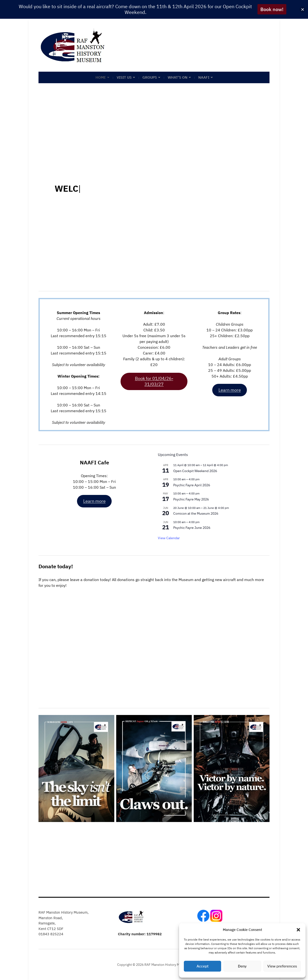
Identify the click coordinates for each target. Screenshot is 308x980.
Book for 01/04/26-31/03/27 (154, 381)
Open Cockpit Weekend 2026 (195, 471)
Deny (242, 966)
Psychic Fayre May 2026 (191, 499)
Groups (150, 77)
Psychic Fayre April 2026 (192, 485)
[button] (298, 930)
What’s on (178, 77)
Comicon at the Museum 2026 (196, 513)
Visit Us (124, 77)
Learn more (230, 390)
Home (101, 77)
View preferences (282, 966)
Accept (203, 966)
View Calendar (169, 538)
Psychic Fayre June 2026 (192, 528)
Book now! (272, 9)
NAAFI (204, 77)
